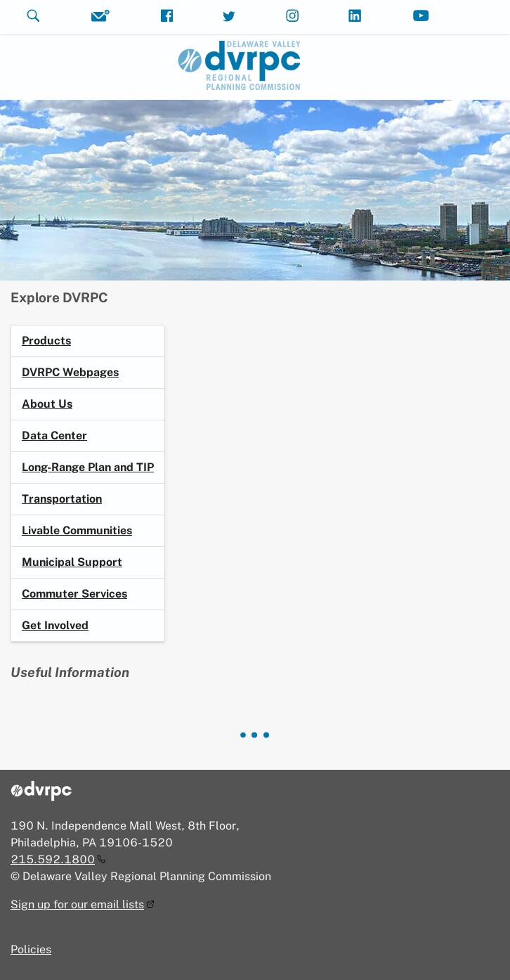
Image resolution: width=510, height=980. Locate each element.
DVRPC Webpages (70, 372)
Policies (31, 949)
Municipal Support (72, 562)
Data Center (54, 436)
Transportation (62, 499)
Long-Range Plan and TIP (88, 467)
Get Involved (55, 625)
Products (46, 341)
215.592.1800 (53, 859)
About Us (47, 404)
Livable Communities (77, 530)
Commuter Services (74, 594)
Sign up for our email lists (77, 904)
